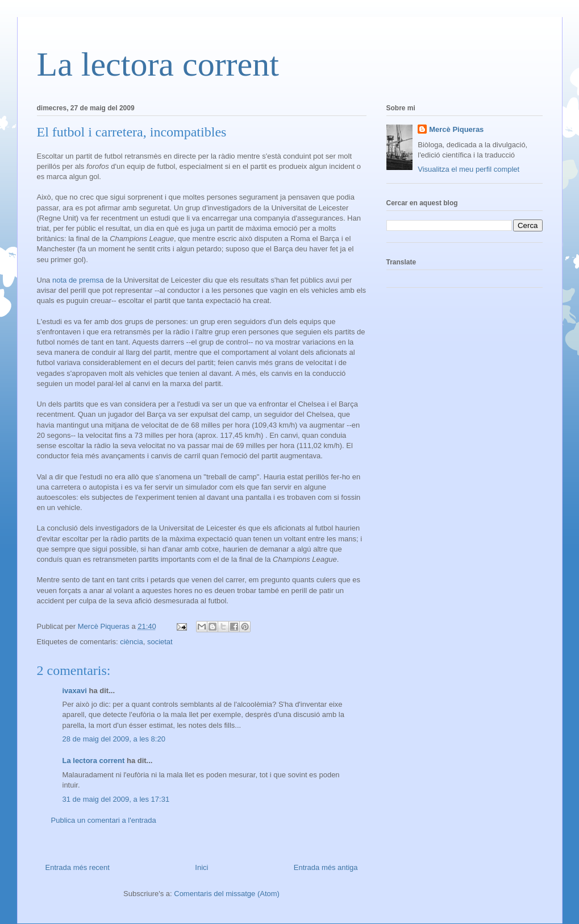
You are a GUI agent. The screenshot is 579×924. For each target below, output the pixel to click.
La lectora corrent (158, 64)
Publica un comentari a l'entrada (104, 820)
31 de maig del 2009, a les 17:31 (116, 799)
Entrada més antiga (326, 867)
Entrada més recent (78, 867)
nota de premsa (78, 280)
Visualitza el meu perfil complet (468, 169)
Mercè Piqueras (456, 129)
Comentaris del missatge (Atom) (227, 894)
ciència (131, 642)
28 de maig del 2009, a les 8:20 (114, 739)
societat (160, 642)
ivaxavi (75, 691)
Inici (201, 867)
